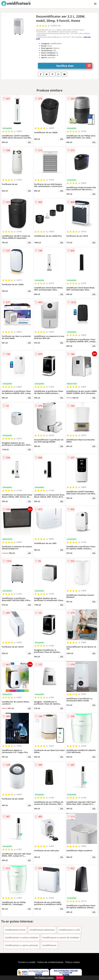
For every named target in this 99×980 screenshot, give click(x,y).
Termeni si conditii (27, 962)
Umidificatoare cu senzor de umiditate (61, 938)
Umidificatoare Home (15, 930)
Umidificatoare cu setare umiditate (22, 938)
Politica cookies (73, 962)
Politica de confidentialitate (50, 962)
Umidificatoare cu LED (69, 930)
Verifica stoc (74, 66)
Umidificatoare (49, 945)
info (29, 142)
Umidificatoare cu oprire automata (22, 945)
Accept (60, 978)
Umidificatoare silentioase (42, 930)
